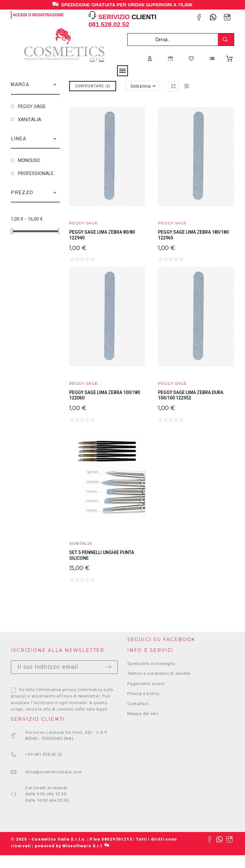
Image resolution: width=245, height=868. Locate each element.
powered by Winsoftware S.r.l (72, 846)
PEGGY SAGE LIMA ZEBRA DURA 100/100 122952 (191, 395)
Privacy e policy (143, 693)
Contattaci (138, 704)
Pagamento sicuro (146, 684)
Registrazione (48, 15)
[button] (55, 84)
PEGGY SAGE (32, 106)
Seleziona (141, 86)
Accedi (20, 15)
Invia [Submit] (108, 667)
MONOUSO (29, 160)
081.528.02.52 (109, 25)
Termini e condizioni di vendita (159, 673)
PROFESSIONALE (36, 173)
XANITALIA (30, 120)
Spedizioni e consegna (151, 664)
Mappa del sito (143, 714)
